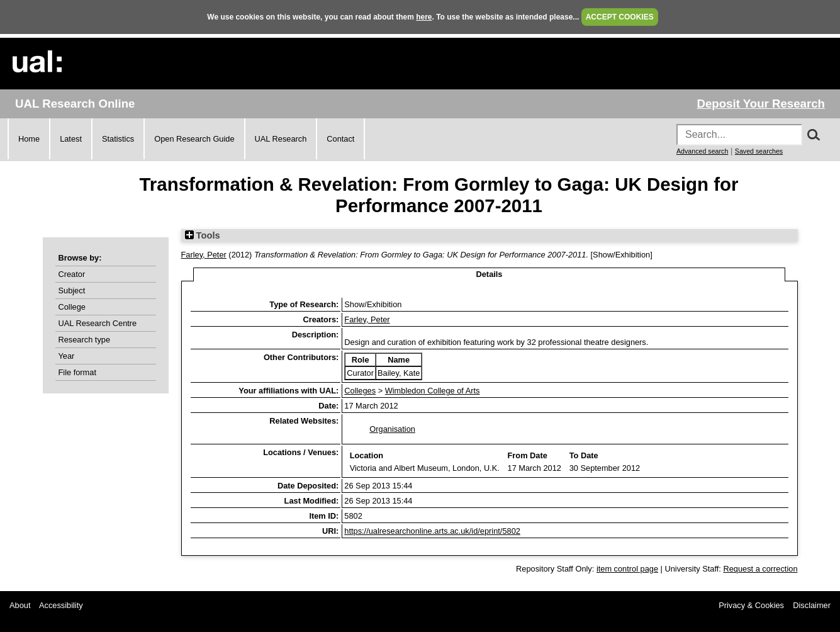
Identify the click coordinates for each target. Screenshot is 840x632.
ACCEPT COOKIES (620, 17)
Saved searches (759, 151)
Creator (72, 274)
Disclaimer (812, 605)
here (424, 17)
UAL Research (281, 139)
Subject (72, 291)
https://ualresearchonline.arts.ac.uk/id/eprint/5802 (432, 531)
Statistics (118, 139)
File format (77, 372)
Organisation (392, 429)
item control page (627, 569)
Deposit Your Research (761, 104)
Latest (71, 139)
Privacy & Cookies (751, 605)
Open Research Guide (194, 139)
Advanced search (702, 151)
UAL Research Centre (98, 323)
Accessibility (61, 605)
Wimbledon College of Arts (433, 391)
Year (67, 356)
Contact (340, 139)
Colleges (360, 391)
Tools (203, 235)
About (20, 605)
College (72, 307)
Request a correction (760, 569)
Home (29, 139)
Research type (85, 340)
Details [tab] (490, 274)
